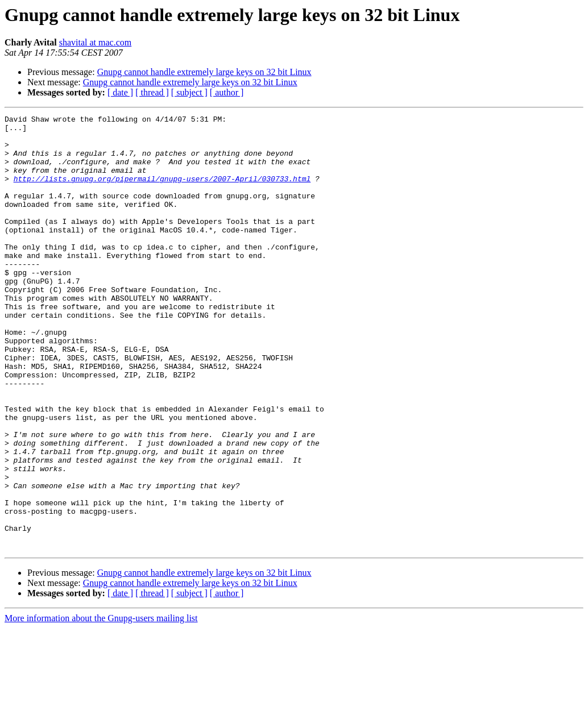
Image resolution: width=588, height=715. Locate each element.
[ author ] (227, 92)
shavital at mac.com (96, 42)
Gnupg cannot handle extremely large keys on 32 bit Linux (204, 72)
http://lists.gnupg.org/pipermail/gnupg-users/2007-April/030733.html (162, 192)
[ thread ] (152, 92)
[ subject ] (189, 92)
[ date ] (120, 92)
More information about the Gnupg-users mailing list (101, 705)
